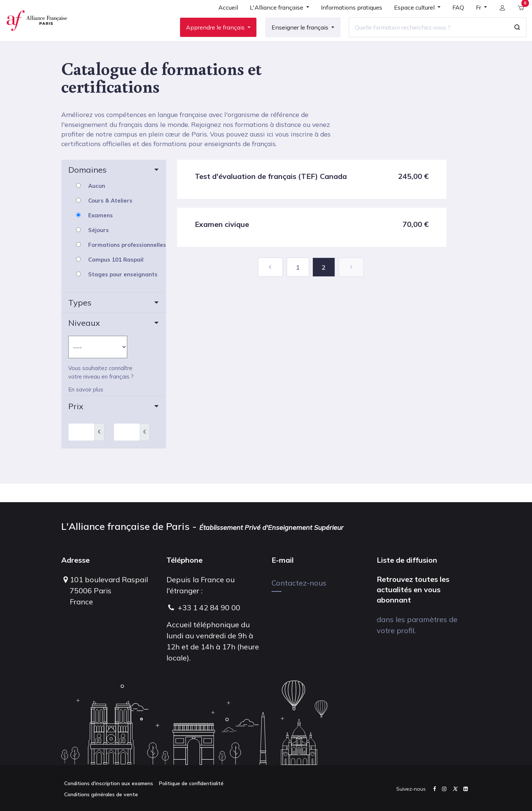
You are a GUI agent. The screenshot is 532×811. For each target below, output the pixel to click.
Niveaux (84, 341)
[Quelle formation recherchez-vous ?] (424, 37)
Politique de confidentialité (191, 783)
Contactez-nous (299, 583)
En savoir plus (86, 408)
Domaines (87, 188)
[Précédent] (270, 286)
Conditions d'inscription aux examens (109, 783)
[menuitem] (224, 19)
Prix (76, 424)
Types (80, 321)
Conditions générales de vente (101, 794)
